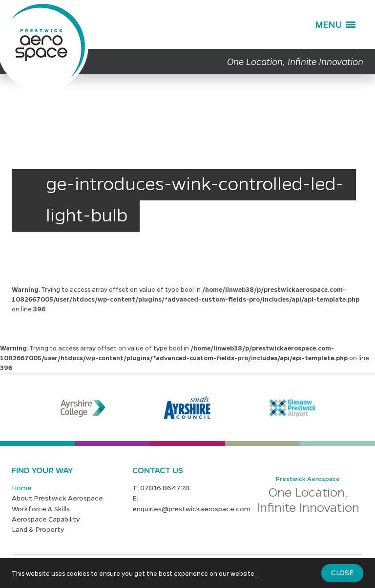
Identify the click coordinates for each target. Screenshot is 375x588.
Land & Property (38, 529)
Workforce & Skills (41, 508)
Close (342, 572)
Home (22, 487)
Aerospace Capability (46, 519)
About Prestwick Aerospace (57, 498)
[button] (335, 24)
